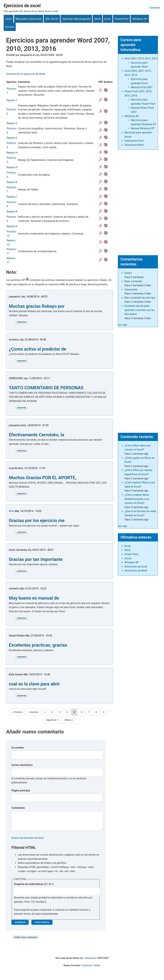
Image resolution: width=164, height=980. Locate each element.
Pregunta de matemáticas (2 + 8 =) (34, 887)
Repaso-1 (12, 100)
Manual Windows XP (143, 128)
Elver (12, 511)
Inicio (8, 19)
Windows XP (140, 19)
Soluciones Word (134, 145)
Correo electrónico (22, 765)
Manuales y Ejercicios (29, 19)
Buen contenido (133, 281)
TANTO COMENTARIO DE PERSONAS (46, 388)
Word (97, 19)
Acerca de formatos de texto (28, 841)
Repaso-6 (12, 182)
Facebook (86, 969)
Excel (108, 19)
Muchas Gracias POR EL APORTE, (43, 478)
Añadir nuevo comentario (26, 940)
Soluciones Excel (134, 141)
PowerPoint (122, 19)
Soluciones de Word (136, 571)
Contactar (155, 8)
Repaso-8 (12, 211)
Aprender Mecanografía (76, 19)
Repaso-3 (12, 138)
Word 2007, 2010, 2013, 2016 (141, 59)
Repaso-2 (12, 123)
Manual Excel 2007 (142, 87)
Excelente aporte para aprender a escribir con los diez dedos (139, 310)
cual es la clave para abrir (34, 684)
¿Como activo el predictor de (37, 349)
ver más (123, 325)
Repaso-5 (12, 167)
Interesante (131, 290)
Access (10, 27)
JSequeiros (90, 961)
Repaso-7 (12, 197)
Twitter (97, 969)
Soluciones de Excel (136, 567)
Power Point (131, 554)
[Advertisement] (138, 201)
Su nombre (18, 748)
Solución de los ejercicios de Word (26, 74)
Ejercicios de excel (22, 6)
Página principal (21, 791)
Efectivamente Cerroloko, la (36, 435)
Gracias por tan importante (36, 559)
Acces (128, 558)
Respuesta (22, 322)
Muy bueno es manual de (34, 598)
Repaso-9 (12, 226)
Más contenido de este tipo (140, 298)
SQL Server (52, 19)
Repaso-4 (12, 153)
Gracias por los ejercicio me (37, 520)
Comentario (18, 808)
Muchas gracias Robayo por (37, 306)
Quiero (128, 273)
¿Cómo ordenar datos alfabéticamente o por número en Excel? (137, 499)
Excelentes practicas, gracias (38, 645)
